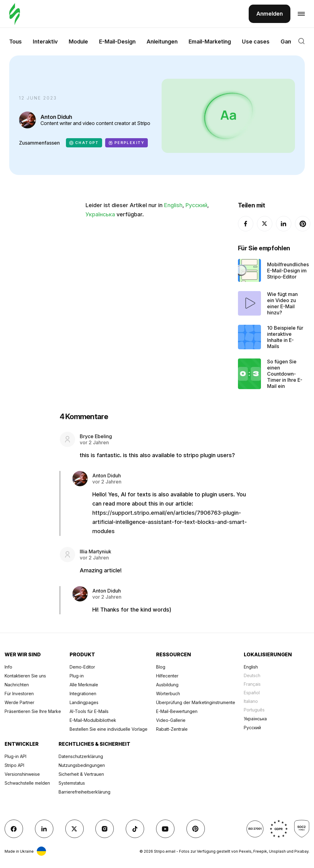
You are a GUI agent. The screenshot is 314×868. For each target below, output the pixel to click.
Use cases (256, 42)
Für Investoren (19, 694)
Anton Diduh (56, 117)
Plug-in (77, 676)
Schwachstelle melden (27, 783)
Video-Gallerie (171, 720)
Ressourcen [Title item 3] (174, 654)
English (173, 205)
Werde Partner (19, 702)
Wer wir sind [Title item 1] (23, 654)
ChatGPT (84, 143)
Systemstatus (72, 783)
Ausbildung (167, 685)
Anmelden (270, 14)
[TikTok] (135, 829)
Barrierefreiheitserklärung (84, 792)
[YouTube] (165, 829)
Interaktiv (45, 42)
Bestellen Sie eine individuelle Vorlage (109, 729)
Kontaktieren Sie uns (25, 676)
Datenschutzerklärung (81, 756)
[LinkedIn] (284, 224)
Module (78, 42)
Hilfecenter (167, 676)
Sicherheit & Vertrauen (81, 774)
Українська (100, 214)
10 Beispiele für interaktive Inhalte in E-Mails (285, 337)
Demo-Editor (82, 667)
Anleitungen (162, 42)
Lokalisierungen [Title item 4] (268, 654)
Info (8, 667)
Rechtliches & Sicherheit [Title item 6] (94, 744)
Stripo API (14, 765)
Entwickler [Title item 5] (22, 744)
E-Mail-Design (117, 42)
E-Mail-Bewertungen (177, 711)
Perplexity (126, 143)
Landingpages (84, 702)
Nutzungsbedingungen (82, 765)
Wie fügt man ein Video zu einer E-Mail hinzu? (282, 303)
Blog (161, 667)
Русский (196, 205)
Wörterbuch (168, 694)
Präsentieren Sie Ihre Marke (33, 711)
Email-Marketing (210, 42)
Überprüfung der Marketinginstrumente (196, 702)
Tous (15, 42)
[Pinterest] (303, 224)
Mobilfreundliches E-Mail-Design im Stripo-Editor (288, 271)
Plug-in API (15, 756)
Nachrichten (17, 685)
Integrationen (83, 694)
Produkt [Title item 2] (82, 654)
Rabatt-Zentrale (172, 729)
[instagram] (105, 829)
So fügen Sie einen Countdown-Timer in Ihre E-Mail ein (285, 374)
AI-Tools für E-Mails (89, 711)
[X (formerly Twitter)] (265, 224)
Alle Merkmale (84, 685)
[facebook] (246, 224)
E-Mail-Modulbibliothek (93, 720)
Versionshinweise (22, 774)
